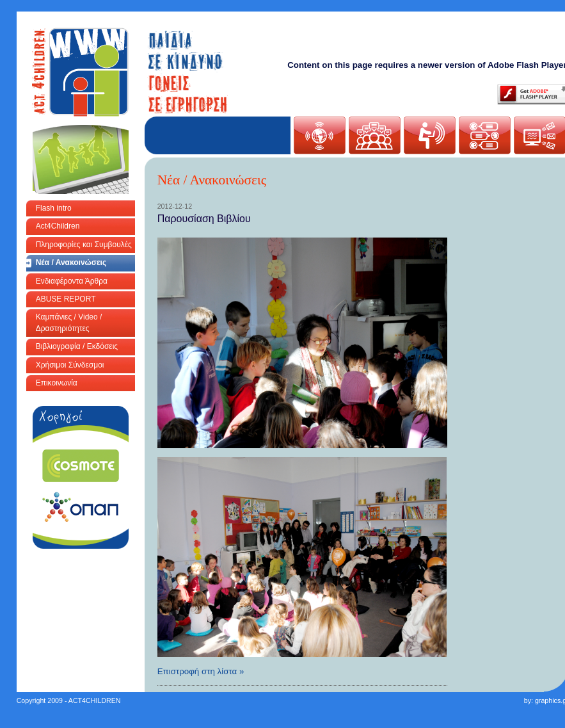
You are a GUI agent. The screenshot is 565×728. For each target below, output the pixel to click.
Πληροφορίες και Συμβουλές (84, 245)
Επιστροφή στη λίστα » (201, 671)
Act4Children (58, 226)
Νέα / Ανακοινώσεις (71, 263)
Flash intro (54, 208)
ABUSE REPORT (66, 299)
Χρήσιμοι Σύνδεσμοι (70, 365)
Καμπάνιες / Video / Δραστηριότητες (69, 322)
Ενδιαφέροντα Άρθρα (72, 281)
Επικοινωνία (57, 383)
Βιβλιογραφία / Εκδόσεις (77, 346)
